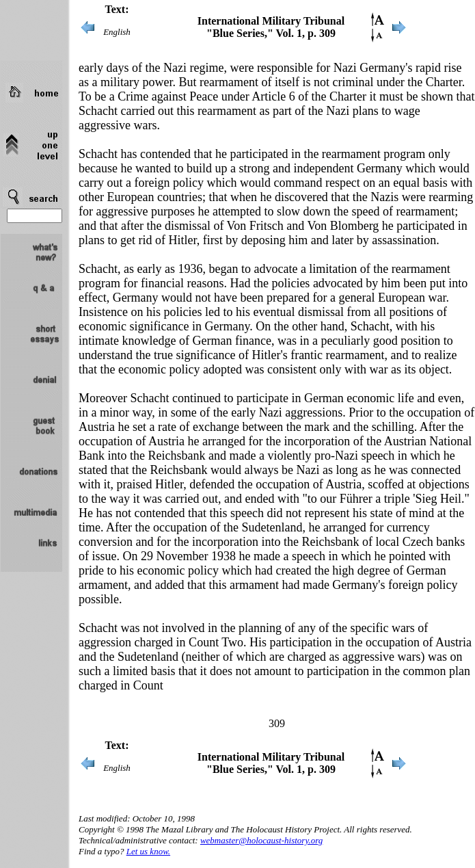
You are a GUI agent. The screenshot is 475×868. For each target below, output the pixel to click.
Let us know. (148, 851)
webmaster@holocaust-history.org (261, 840)
